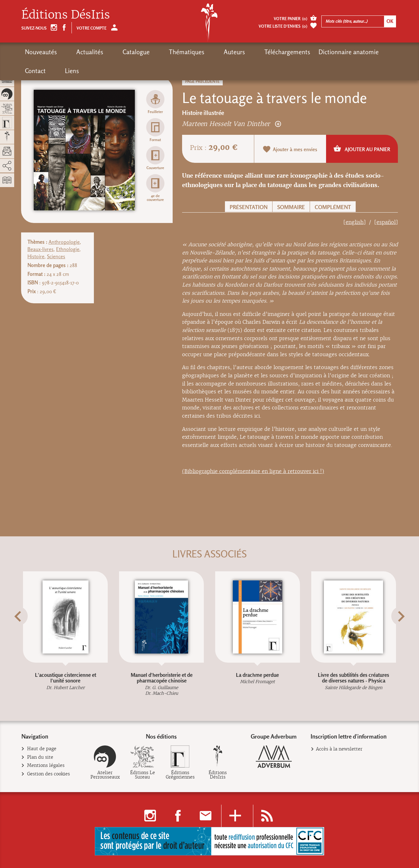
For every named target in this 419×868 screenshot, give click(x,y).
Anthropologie (64, 242)
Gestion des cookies (49, 774)
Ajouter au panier (362, 148)
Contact (342, 52)
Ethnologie (68, 249)
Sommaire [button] (291, 207)
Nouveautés (41, 52)
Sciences (56, 257)
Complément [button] (333, 207)
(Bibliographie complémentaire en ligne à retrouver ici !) (253, 471)
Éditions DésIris (66, 15)
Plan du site (40, 757)
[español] (386, 222)
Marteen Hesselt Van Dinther (232, 124)
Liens (368, 52)
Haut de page (42, 749)
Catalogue (114, 52)
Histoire (36, 257)
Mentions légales (46, 765)
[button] (29, 632)
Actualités (79, 52)
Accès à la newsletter (339, 749)
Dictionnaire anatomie (293, 52)
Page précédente (202, 81)
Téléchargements (232, 52)
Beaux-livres (40, 249)
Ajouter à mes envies (290, 149)
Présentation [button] (249, 207)
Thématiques (154, 52)
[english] (355, 222)
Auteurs (190, 52)
